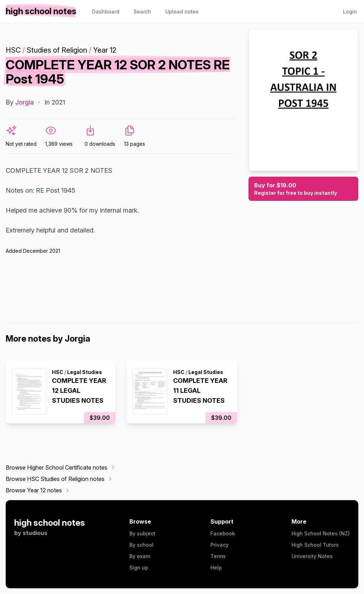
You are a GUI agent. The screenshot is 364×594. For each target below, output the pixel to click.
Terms (218, 556)
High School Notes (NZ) (321, 533)
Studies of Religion (57, 50)
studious (35, 533)
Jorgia (25, 102)
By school (141, 545)
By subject (142, 533)
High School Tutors (315, 545)
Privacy (220, 545)
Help (216, 568)
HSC (13, 50)
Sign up (139, 568)
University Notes (312, 556)
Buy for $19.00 (303, 189)
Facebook (223, 533)
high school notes (50, 523)
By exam (140, 556)
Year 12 (105, 50)
